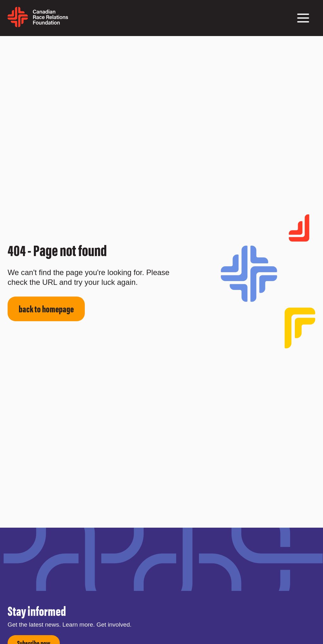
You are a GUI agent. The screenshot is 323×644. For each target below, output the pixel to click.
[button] (303, 18)
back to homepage (46, 308)
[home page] (38, 25)
